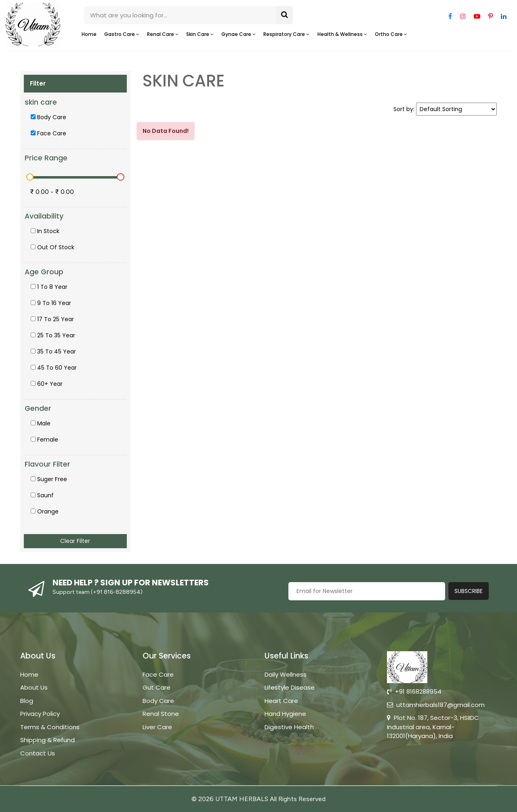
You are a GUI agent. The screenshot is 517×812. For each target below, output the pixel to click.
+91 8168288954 (414, 691)
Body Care (158, 701)
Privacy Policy (40, 714)
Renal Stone (161, 714)
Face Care (158, 674)
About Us (34, 687)
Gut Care (157, 687)
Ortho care (391, 34)
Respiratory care (286, 34)
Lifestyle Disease (290, 687)
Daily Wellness (286, 674)
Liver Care (157, 727)
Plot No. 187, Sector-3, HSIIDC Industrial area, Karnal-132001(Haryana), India (433, 727)
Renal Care (163, 34)
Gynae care (239, 34)
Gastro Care (122, 34)
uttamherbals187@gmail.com (436, 705)
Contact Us (38, 753)
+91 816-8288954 (117, 592)
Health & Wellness (342, 34)
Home (89, 34)
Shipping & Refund (47, 740)
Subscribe (469, 591)
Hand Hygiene (285, 714)
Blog (27, 701)
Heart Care (281, 701)
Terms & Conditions (50, 727)
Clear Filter (75, 541)
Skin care (200, 34)
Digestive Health (289, 727)
